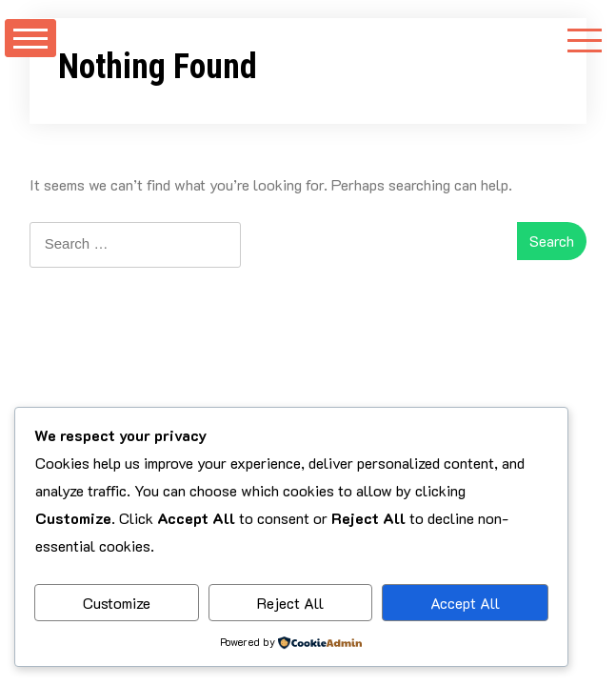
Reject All (290, 603)
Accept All (465, 603)
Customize (117, 603)
